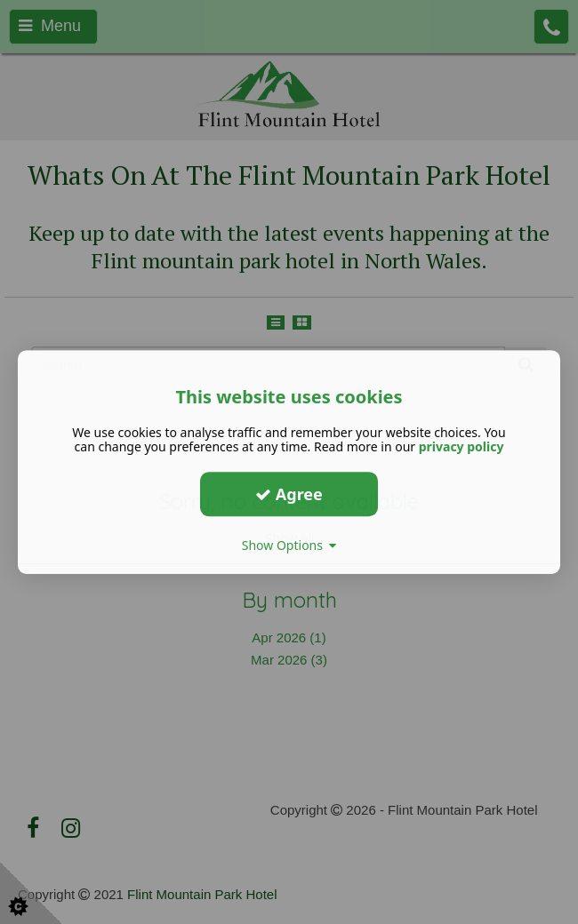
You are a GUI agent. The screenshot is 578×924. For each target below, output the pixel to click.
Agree (289, 494)
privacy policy (462, 446)
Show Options (289, 545)
